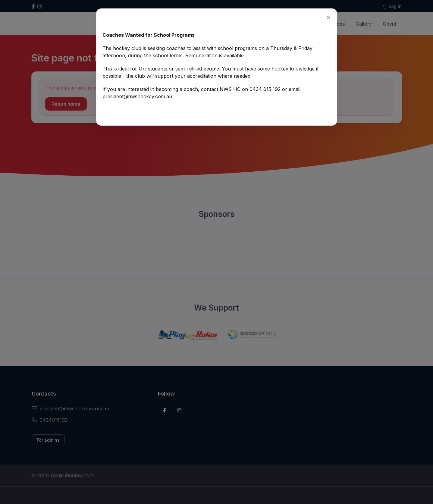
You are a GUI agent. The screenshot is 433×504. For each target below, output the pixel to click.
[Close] (322, 20)
